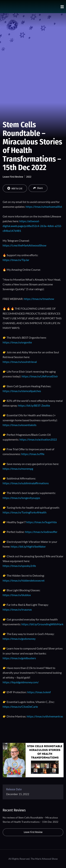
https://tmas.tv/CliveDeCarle (20, 707)
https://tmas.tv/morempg (18, 469)
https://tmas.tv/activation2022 (38, 439)
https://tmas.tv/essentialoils (20, 425)
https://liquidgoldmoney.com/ (21, 682)
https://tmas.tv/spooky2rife (19, 566)
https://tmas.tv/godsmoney (19, 639)
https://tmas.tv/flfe (33, 454)
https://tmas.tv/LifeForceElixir (40, 376)
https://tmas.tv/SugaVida (41, 522)
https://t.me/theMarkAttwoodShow (24, 245)
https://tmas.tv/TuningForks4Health (25, 512)
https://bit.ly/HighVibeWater (28, 546)
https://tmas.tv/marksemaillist (44, 207)
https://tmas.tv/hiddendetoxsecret (24, 580)
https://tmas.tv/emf (39, 692)
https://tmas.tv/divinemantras (45, 716)
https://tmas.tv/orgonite (17, 342)
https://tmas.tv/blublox (17, 595)
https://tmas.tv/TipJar (16, 260)
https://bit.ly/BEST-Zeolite (34, 405)
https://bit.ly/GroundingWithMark (42, 624)
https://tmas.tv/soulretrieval (20, 362)
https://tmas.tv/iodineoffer (41, 532)
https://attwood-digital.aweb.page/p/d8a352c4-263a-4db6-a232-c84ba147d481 (32, 226)
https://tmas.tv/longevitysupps (21, 498)
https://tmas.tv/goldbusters (19, 658)
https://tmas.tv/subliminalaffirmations (26, 483)
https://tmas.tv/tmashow (39, 299)
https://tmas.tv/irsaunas (17, 609)
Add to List (15, 188)
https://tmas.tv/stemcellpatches (22, 391)
